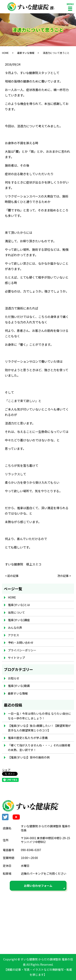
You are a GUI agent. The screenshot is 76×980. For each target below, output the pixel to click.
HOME (5, 53)
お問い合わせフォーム (38, 886)
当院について (16, 612)
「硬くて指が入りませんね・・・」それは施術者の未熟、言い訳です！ (39, 747)
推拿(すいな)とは (19, 605)
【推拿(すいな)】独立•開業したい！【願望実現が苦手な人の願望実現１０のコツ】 (39, 728)
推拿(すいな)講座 (19, 620)
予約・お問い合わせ (21, 643)
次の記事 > (64, 576)
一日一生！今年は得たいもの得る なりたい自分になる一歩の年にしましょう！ (39, 716)
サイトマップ (16, 658)
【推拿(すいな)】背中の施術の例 (29, 757)
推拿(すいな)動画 (19, 686)
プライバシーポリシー (22, 650)
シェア (6, 770)
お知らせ (14, 678)
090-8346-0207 (31, 850)
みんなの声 (15, 628)
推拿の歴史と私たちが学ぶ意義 (28, 738)
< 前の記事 (12, 576)
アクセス (13, 635)
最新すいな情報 (26, 53)
